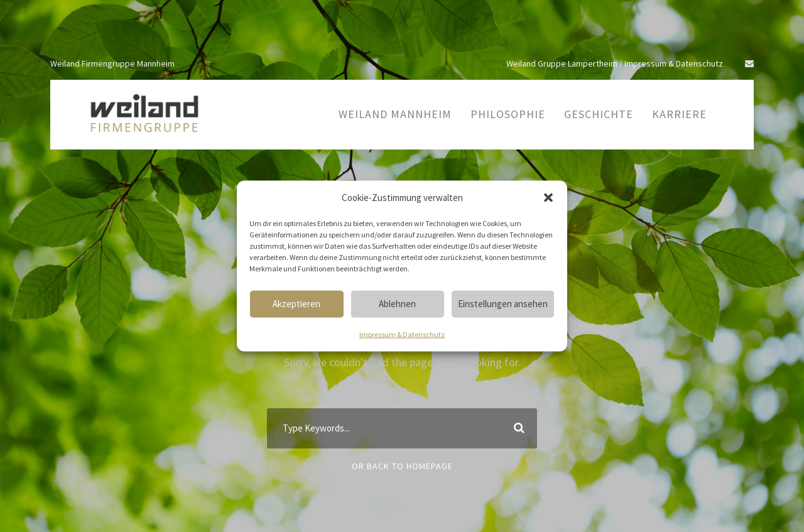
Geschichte (599, 114)
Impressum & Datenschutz (402, 334)
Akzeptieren (296, 304)
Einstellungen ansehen (503, 304)
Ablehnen (397, 304)
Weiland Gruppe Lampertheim (562, 63)
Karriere (679, 114)
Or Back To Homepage (402, 466)
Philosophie (508, 114)
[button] (548, 197)
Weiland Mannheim (395, 114)
